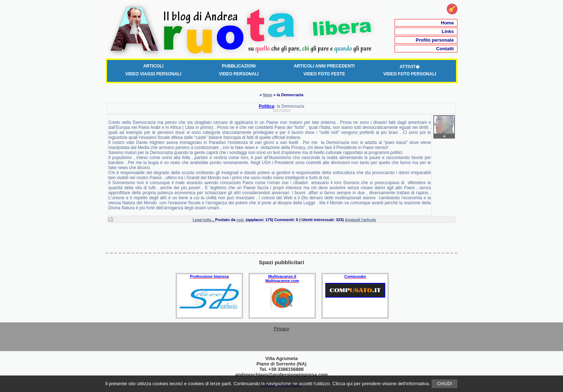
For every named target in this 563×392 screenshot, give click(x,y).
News (267, 95)
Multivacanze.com (282, 281)
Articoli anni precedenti (324, 66)
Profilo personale (435, 40)
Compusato (355, 276)
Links (448, 31)
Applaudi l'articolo (361, 220)
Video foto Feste (324, 74)
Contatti (445, 49)
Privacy (282, 329)
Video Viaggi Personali (153, 74)
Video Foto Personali (410, 74)
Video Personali (239, 74)
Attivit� (410, 67)
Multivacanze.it (282, 276)
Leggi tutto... (204, 220)
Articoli (153, 66)
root (240, 220)
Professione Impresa (209, 276)
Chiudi (444, 384)
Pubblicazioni (239, 66)
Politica (267, 106)
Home (447, 23)
